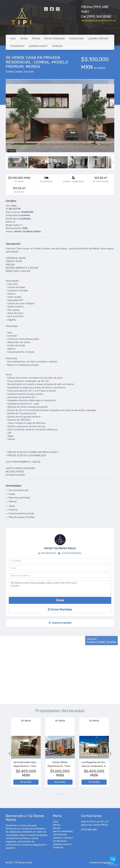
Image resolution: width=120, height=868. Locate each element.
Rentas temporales (55, 38)
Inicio (13, 38)
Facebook (57, 46)
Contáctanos (17, 46)
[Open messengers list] (113, 859)
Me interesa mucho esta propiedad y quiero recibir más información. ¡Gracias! (60, 587)
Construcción (77, 38)
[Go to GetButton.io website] (113, 865)
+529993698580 (71, 553)
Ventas (24, 38)
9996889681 (49, 553)
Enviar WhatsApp (60, 610)
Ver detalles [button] (26, 782)
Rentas (36, 38)
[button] (8, 754)
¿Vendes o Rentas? (98, 38)
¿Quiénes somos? (38, 46)
